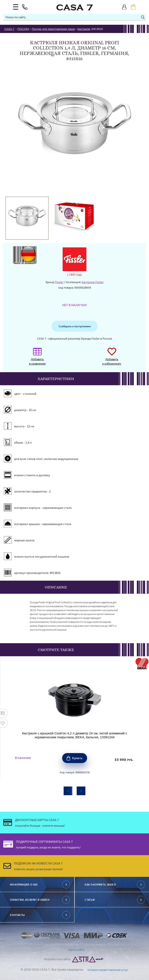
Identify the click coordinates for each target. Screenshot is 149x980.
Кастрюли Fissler (93, 282)
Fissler (59, 282)
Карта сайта (76, 950)
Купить (77, 758)
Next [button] (81, 791)
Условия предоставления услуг (108, 970)
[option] (27, 218)
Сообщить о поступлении (74, 326)
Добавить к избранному (112, 359)
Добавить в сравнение (37, 359)
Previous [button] (68, 791)
